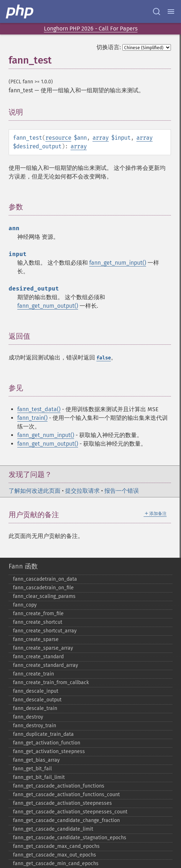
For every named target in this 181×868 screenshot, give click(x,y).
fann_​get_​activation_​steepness (49, 751)
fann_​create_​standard (38, 657)
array (101, 138)
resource (58, 138)
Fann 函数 (23, 566)
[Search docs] (157, 11)
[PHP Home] (20, 11)
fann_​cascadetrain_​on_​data (45, 579)
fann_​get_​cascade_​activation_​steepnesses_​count (70, 812)
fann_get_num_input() (118, 263)
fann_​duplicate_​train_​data (43, 734)
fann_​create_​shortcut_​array (45, 631)
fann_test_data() (39, 409)
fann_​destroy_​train (35, 726)
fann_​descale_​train (35, 708)
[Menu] (171, 11)
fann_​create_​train (33, 674)
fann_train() (32, 418)
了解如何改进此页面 (35, 491)
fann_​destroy (28, 717)
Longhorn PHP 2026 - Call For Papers (91, 29)
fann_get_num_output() (48, 306)
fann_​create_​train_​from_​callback (51, 683)
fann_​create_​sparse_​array (43, 648)
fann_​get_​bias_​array (36, 760)
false (104, 358)
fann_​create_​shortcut (38, 622)
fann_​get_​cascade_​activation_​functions (59, 786)
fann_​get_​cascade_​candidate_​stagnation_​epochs (70, 838)
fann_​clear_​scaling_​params (44, 596)
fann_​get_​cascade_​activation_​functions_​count (66, 795)
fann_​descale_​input (36, 691)
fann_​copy (25, 605)
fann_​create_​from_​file (38, 614)
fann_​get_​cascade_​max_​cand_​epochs (56, 846)
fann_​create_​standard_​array (46, 665)
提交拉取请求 (82, 491)
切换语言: (109, 47)
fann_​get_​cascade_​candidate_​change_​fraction (66, 820)
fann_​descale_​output (37, 700)
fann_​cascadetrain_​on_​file (43, 588)
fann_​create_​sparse (36, 639)
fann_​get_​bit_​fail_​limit (39, 777)
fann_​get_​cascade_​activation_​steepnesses (62, 803)
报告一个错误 (122, 491)
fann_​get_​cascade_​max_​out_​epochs (55, 855)
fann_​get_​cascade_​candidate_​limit (53, 829)
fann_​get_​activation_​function (47, 743)
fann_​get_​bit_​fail (32, 769)
